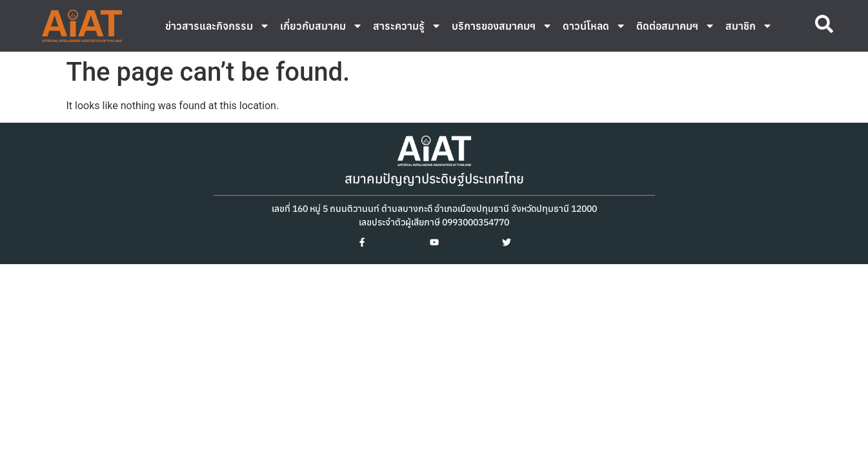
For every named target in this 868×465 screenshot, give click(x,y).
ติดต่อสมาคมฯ (676, 26)
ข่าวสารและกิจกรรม (217, 26)
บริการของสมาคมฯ (502, 26)
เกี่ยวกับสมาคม (321, 26)
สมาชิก (749, 26)
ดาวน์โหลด (594, 26)
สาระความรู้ (407, 26)
